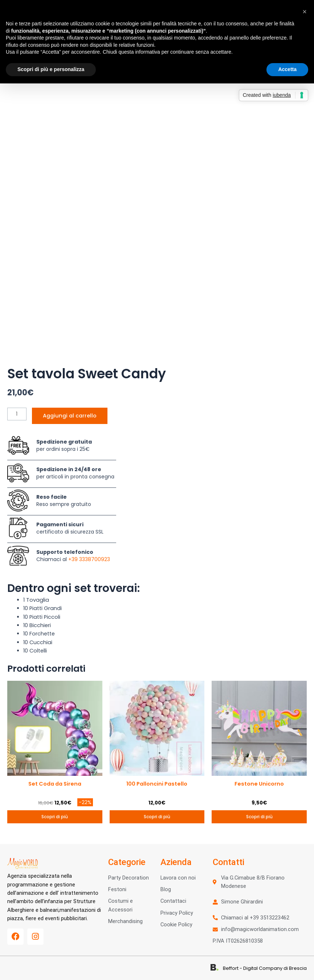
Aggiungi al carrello (70, 416)
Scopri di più (55, 817)
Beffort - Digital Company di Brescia (265, 968)
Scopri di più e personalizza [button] (51, 69)
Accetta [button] (287, 69)
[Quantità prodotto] (17, 414)
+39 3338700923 (89, 559)
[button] (305, 12)
